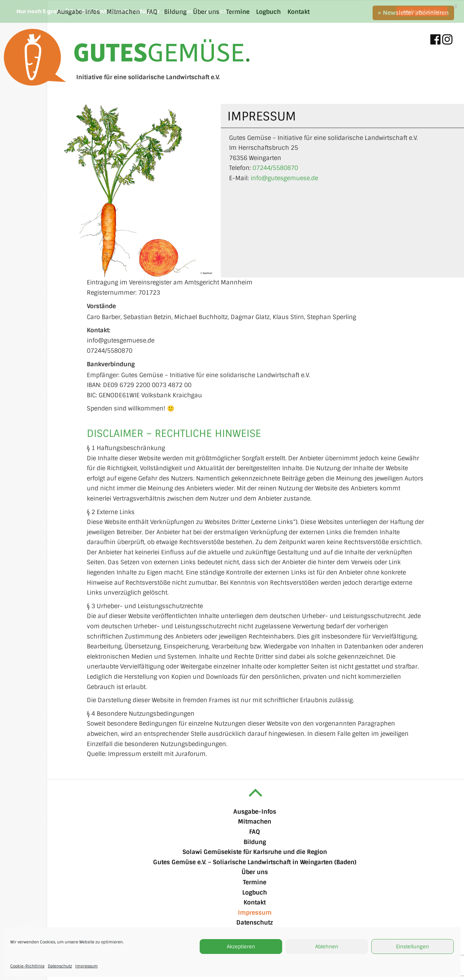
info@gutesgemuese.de (284, 177)
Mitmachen (255, 821)
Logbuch (255, 892)
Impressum (86, 966)
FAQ (255, 831)
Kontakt (255, 902)
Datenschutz (60, 966)
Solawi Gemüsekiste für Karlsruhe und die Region (255, 851)
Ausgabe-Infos (255, 811)
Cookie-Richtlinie (27, 966)
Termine (255, 881)
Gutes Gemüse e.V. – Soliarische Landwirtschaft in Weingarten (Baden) (255, 861)
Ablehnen (327, 947)
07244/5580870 (275, 167)
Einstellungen (413, 947)
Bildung (255, 841)
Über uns (255, 871)
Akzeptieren (241, 947)
